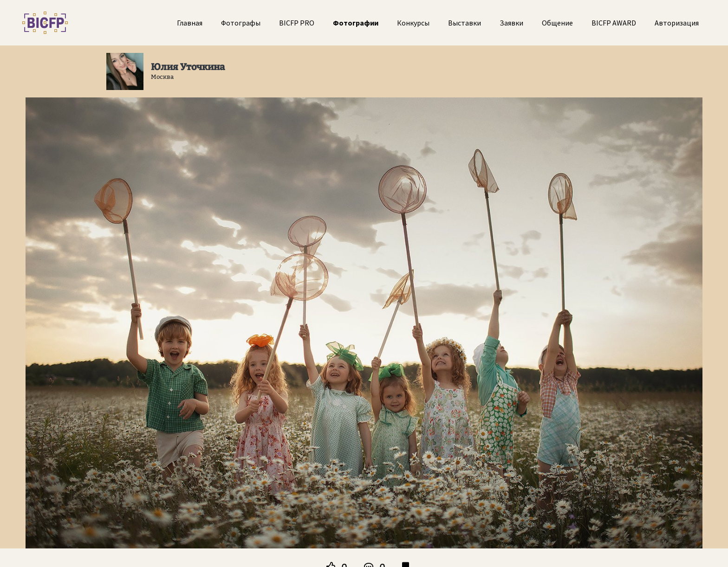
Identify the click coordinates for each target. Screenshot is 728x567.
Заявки (511, 23)
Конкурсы (413, 23)
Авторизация (677, 23)
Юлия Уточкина (188, 67)
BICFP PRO (297, 23)
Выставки (465, 23)
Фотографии (356, 23)
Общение (557, 23)
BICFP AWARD (614, 23)
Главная (190, 23)
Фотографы (241, 23)
